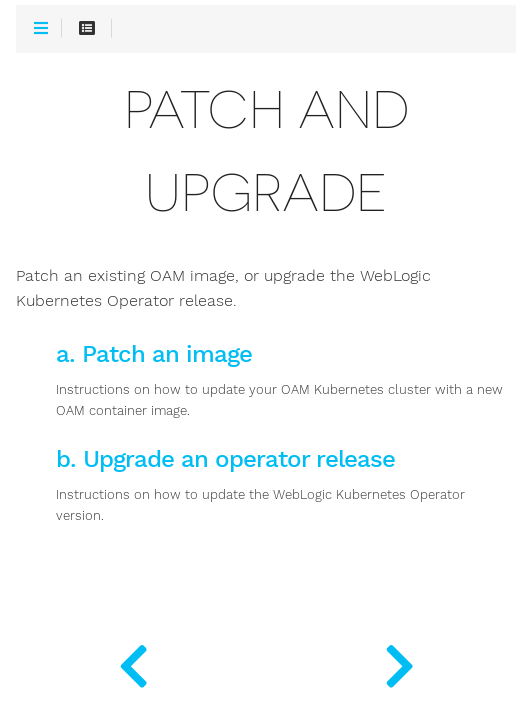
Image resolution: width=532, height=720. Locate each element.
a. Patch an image (154, 354)
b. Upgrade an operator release (225, 459)
